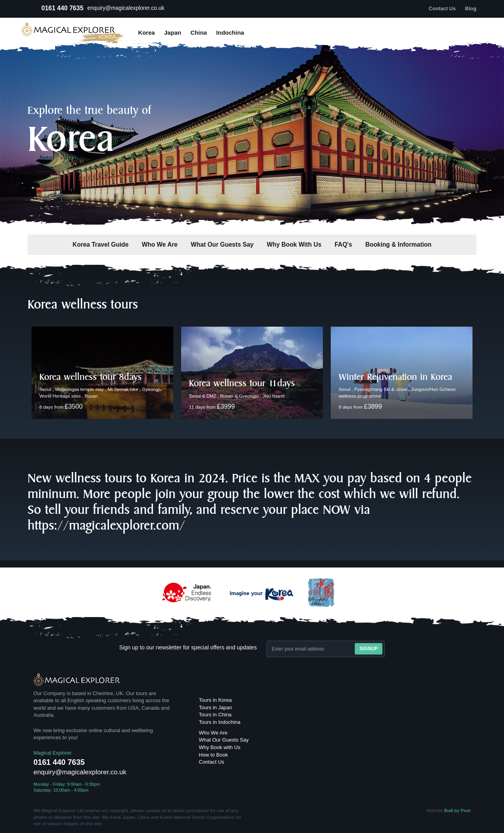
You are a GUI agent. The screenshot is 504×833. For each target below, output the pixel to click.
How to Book (213, 755)
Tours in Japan (216, 707)
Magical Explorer (53, 753)
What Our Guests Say (222, 245)
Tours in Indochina (220, 722)
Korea (147, 33)
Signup (369, 649)
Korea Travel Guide (100, 245)
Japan (173, 33)
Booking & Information (398, 245)
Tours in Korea (215, 700)
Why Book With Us (294, 245)
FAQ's (343, 245)
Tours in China (215, 715)
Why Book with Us (220, 747)
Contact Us (211, 762)
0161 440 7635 (62, 8)
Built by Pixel (457, 810)
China (199, 33)
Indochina (230, 33)
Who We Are (160, 245)
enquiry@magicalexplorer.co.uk (126, 8)
